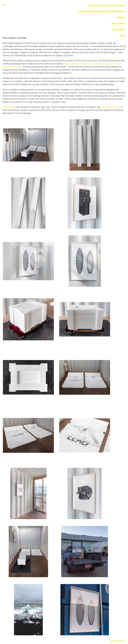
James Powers (118, 641)
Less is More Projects (111, 107)
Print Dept (118, 29)
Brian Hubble (9, 107)
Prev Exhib (118, 23)
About (121, 18)
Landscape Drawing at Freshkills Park (102, 12)
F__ (6, 5)
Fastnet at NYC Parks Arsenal (107, 6)
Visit (122, 35)
